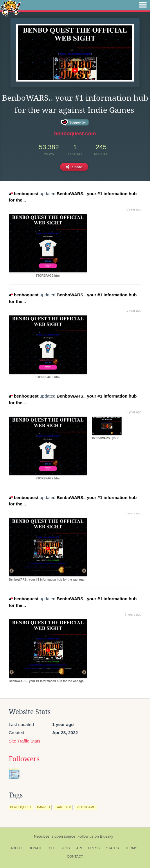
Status (112, 848)
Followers (24, 759)
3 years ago (133, 513)
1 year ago (134, 209)
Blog (65, 848)
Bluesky (106, 836)
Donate (35, 848)
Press (94, 848)
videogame (86, 807)
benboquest (24, 194)
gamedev (63, 807)
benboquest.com (75, 134)
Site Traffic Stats (25, 741)
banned (44, 807)
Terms (131, 848)
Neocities (42, 836)
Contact (75, 856)
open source (65, 836)
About (16, 848)
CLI (51, 848)
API (79, 848)
